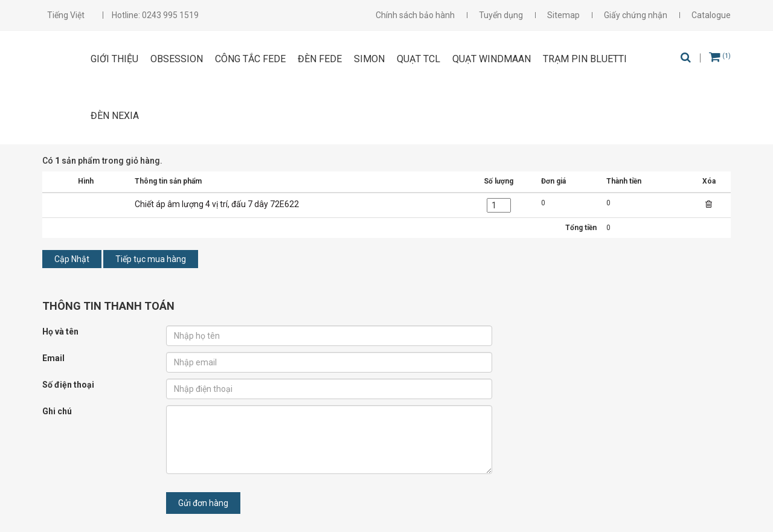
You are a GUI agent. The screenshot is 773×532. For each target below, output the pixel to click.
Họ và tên (60, 332)
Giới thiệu (114, 59)
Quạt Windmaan (492, 59)
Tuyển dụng (501, 15)
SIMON (369, 59)
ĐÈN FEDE (320, 59)
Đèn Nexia (115, 116)
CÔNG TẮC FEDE (250, 59)
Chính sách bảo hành (415, 15)
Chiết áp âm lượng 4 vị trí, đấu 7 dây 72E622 (217, 204)
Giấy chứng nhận (636, 15)
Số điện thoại (68, 385)
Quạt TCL (419, 59)
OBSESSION (177, 59)
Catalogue (711, 15)
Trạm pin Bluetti (585, 59)
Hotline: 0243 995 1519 (155, 15)
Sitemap (563, 15)
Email (53, 358)
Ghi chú (57, 411)
